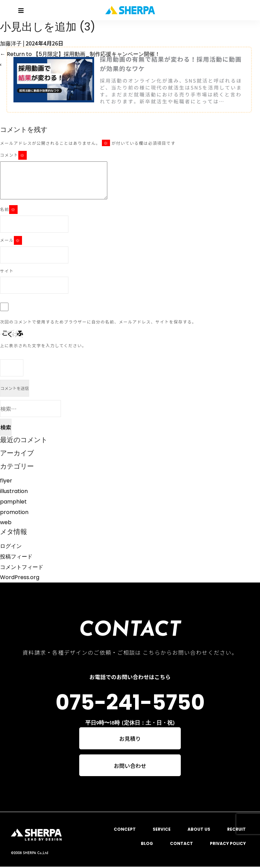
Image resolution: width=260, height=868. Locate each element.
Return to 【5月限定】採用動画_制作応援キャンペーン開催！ (80, 54)
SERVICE (162, 830)
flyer (6, 481)
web (6, 522)
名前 (9, 210)
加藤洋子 (11, 44)
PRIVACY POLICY (228, 844)
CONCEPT (125, 830)
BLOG (147, 844)
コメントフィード (22, 567)
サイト (7, 271)
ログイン (11, 546)
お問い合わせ (130, 766)
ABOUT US (199, 830)
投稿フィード (16, 557)
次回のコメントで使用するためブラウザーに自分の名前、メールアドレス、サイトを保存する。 (98, 322)
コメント (13, 155)
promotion (14, 512)
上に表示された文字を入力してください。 (43, 345)
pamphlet (13, 502)
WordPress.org (20, 577)
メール (11, 240)
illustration (14, 491)
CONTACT (181, 844)
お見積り (130, 739)
